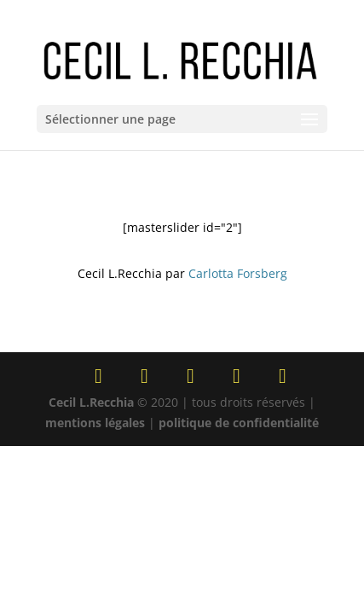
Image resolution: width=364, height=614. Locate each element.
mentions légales (95, 423)
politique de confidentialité (239, 423)
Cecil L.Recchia (91, 402)
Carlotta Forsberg (238, 273)
